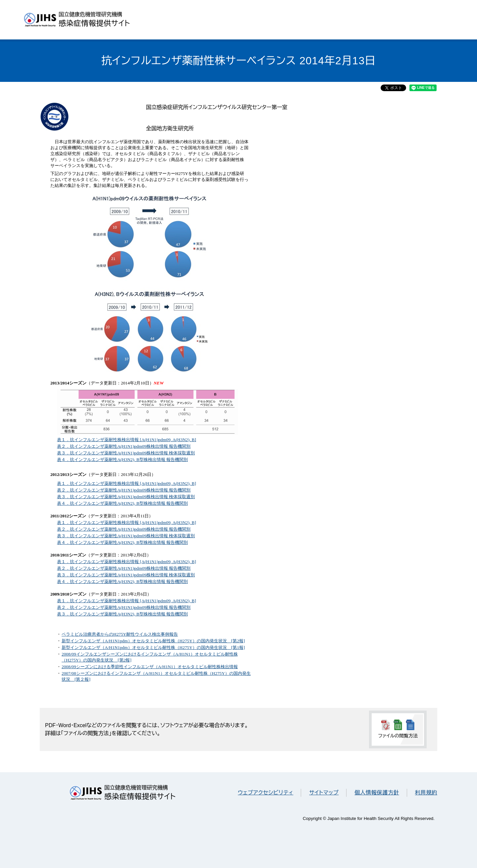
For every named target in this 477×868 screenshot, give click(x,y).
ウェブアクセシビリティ (265, 793)
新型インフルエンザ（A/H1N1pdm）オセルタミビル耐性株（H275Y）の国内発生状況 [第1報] (153, 647)
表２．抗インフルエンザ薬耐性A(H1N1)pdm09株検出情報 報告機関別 (124, 446)
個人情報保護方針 (377, 793)
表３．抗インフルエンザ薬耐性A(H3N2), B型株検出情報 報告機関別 (122, 614)
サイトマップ (324, 793)
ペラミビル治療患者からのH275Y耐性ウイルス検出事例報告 (120, 634)
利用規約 (426, 793)
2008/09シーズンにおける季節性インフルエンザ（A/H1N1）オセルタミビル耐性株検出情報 (150, 667)
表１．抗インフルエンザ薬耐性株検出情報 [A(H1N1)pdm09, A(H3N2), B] (127, 440)
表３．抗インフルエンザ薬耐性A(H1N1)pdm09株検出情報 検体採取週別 (126, 453)
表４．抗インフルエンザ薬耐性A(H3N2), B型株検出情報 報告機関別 (122, 460)
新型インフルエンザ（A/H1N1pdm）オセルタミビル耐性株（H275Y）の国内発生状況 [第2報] (153, 641)
